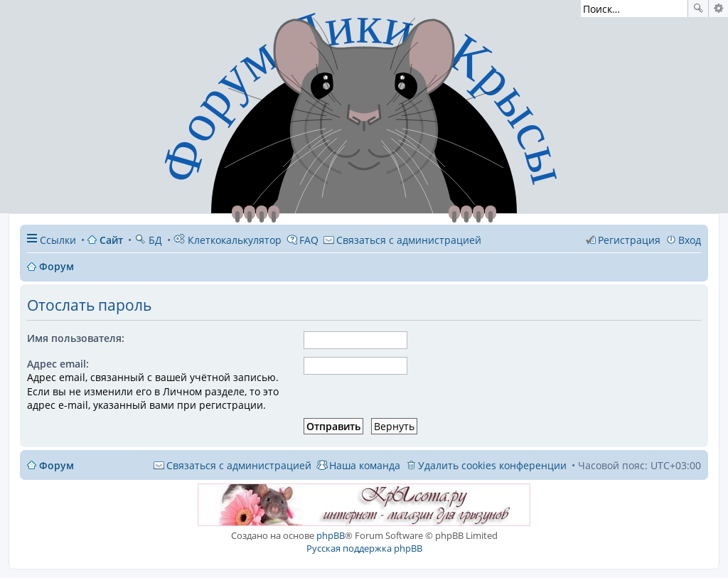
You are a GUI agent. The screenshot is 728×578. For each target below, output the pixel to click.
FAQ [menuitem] (309, 240)
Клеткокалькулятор (227, 240)
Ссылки (58, 240)
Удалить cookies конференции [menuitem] (492, 465)
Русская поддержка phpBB (364, 548)
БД (148, 240)
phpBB (331, 535)
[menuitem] (402, 240)
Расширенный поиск (718, 9)
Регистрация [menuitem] (629, 240)
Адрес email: (58, 364)
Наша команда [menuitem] (365, 465)
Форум (57, 465)
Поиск (698, 9)
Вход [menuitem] (690, 240)
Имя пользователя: (76, 338)
